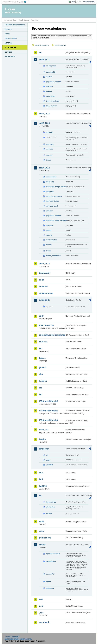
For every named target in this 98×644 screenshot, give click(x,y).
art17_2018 (44, 264)
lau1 (41, 473)
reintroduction (52, 240)
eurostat (43, 342)
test (41, 599)
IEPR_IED (44, 430)
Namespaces (10, 56)
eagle (48, 460)
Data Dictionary (24, 20)
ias (40, 388)
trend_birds (51, 96)
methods (49, 149)
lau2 (41, 479)
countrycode (51, 66)
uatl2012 (49, 465)
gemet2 (43, 368)
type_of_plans (52, 106)
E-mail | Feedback (12, 636)
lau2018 (43, 486)
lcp (41, 496)
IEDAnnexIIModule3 (49, 411)
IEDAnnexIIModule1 (49, 401)
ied (41, 394)
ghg (41, 374)
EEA (15, 2)
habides (43, 381)
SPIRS (48, 581)
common (43, 286)
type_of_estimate (53, 101)
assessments (51, 177)
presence (50, 86)
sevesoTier (50, 574)
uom (41, 606)
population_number (54, 82)
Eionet (15, 20)
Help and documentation (15, 25)
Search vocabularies (42, 45)
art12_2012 (44, 59)
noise (42, 531)
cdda (41, 280)
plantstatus (50, 507)
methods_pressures (54, 196)
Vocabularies (10, 47)
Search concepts (60, 45)
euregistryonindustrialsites (52, 335)
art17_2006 (44, 123)
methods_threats (53, 201)
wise (41, 613)
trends (49, 160)
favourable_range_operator (56, 187)
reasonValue (51, 561)
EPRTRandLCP (46, 325)
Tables (7, 34)
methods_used (52, 206)
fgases (42, 358)
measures (50, 191)
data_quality (51, 72)
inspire (42, 439)
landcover (44, 449)
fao (41, 348)
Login (73, 2)
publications (45, 538)
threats (49, 245)
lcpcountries (51, 502)
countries (50, 144)
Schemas (9, 43)
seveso (42, 545)
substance (50, 588)
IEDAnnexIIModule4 (49, 420)
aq (40, 53)
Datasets (8, 29)
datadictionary (46, 293)
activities (50, 132)
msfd (41, 522)
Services (8, 52)
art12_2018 (44, 114)
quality (49, 230)
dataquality (44, 300)
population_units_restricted (56, 220)
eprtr (41, 316)
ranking (49, 235)
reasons (49, 155)
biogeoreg (50, 182)
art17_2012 (44, 168)
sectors (49, 513)
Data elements (11, 38)
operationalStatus (53, 554)
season (49, 91)
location (49, 77)
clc (47, 455)
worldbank (44, 622)
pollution (50, 211)
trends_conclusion (53, 256)
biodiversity (45, 273)
